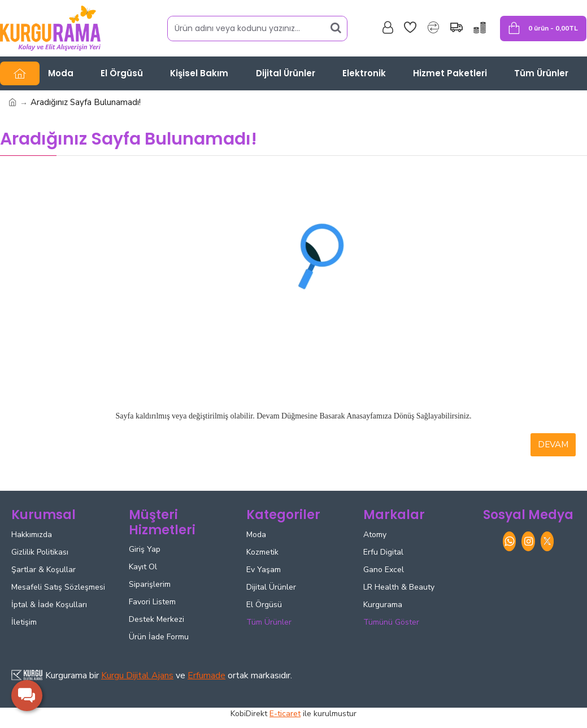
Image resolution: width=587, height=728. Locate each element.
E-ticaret (285, 714)
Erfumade (206, 675)
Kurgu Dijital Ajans (137, 675)
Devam (553, 444)
